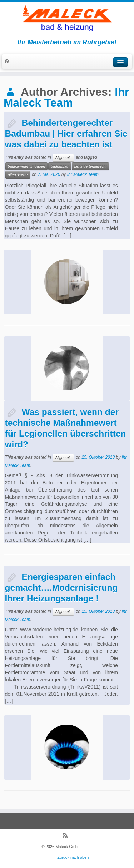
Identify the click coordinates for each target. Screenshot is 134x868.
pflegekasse (18, 175)
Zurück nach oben (73, 857)
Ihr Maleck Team (66, 97)
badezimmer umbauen (26, 166)
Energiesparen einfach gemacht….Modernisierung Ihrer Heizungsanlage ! (61, 588)
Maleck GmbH (68, 847)
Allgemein (63, 158)
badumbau (60, 166)
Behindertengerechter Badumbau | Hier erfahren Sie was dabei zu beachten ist (66, 134)
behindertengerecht (91, 166)
